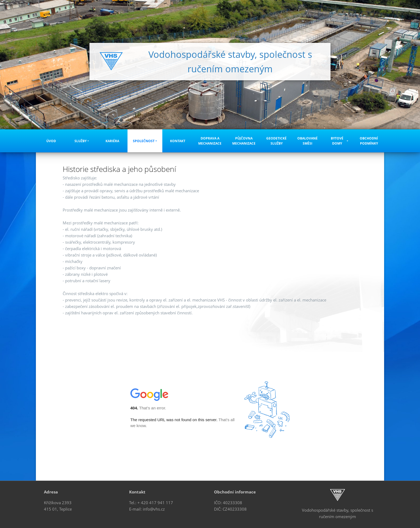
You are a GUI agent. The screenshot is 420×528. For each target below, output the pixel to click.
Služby (80, 141)
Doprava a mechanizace (210, 141)
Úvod (51, 141)
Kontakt (178, 141)
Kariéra (112, 141)
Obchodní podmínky (369, 141)
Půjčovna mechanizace (244, 141)
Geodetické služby (276, 141)
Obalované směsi (307, 141)
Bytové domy (337, 141)
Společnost (144, 141)
